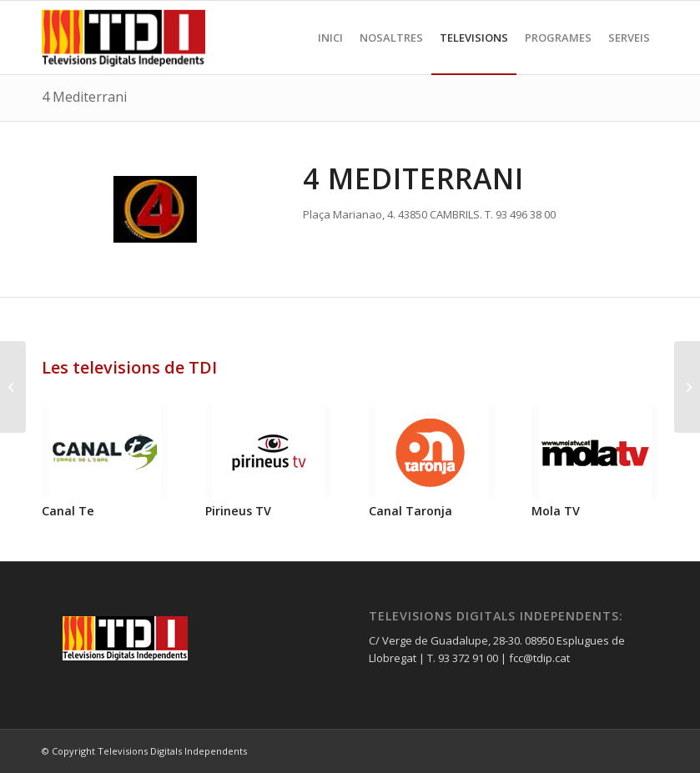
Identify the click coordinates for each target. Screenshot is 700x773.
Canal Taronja (410, 511)
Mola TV (556, 511)
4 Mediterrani (84, 97)
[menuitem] (330, 38)
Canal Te (68, 511)
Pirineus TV (238, 511)
